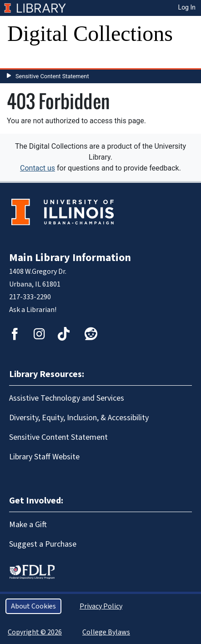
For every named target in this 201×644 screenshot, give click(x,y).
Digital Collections (90, 33)
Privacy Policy (101, 606)
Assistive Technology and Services (67, 398)
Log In (187, 7)
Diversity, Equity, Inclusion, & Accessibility (79, 418)
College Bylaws (106, 632)
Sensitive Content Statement (52, 76)
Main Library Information (70, 258)
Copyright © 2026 (35, 632)
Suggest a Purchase (43, 544)
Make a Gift (28, 525)
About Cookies (33, 606)
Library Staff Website (44, 457)
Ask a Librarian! (33, 310)
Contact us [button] (38, 168)
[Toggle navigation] (20, 59)
